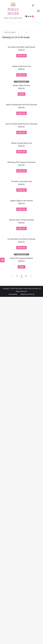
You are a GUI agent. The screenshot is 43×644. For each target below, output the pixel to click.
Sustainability (13, 294)
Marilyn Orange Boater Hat (21, 143)
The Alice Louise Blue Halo (21, 181)
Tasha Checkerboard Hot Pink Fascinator (21, 105)
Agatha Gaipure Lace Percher (21, 201)
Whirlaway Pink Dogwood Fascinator (21, 162)
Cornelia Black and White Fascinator (21, 239)
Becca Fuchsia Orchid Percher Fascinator (22, 124)
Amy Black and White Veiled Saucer (21, 47)
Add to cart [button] (21, 56)
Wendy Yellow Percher (22, 85)
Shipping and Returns (27, 294)
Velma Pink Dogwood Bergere (21, 258)
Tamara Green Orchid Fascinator (21, 220)
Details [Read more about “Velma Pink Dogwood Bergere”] (21, 267)
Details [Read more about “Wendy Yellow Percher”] (21, 94)
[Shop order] (16, 32)
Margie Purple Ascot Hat (22, 66)
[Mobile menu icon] (38, 11)
